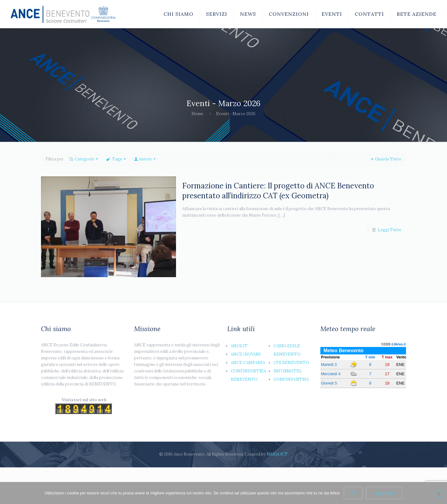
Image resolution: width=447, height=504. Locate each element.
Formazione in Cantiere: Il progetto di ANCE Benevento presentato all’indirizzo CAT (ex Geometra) (278, 191)
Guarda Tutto (385, 159)
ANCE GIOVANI (246, 354)
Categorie (84, 159)
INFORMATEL (288, 371)
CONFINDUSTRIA (291, 379)
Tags (116, 159)
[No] (439, 494)
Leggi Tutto (390, 230)
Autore (145, 159)
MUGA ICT (277, 454)
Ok (353, 493)
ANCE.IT (239, 346)
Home (197, 114)
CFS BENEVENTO (291, 363)
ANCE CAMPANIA (248, 363)
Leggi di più (384, 493)
